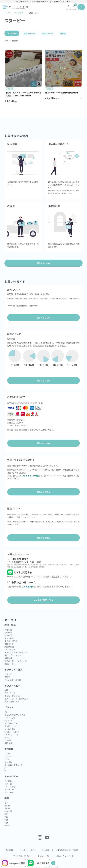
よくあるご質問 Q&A (43, 600)
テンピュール (10, 726)
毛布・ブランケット (13, 655)
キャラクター (20, 13)
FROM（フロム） (12, 735)
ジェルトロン (10, 729)
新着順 (63, 33)
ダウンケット (10, 649)
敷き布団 (8, 635)
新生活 (7, 825)
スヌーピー (9, 784)
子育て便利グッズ (12, 701)
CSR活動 (46, 850)
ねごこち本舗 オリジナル (15, 715)
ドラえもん (9, 792)
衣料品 (7, 677)
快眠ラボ (8, 743)
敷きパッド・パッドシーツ (15, 661)
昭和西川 (8, 720)
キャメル (8, 762)
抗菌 (6, 820)
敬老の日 (8, 811)
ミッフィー (9, 789)
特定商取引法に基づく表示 (67, 850)
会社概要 (9, 850)
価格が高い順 (47, 33)
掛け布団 (8, 632)
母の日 (7, 805)
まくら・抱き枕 (11, 641)
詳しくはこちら (43, 318)
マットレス (9, 638)
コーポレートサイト (28, 850)
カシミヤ (8, 756)
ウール (7, 759)
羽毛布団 (8, 630)
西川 (6, 712)
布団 (6, 690)
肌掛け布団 (9, 647)
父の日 (7, 808)
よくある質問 (28, 587)
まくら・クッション (13, 696)
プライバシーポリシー (22, 856)
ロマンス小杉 (10, 718)
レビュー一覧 (43, 856)
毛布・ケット (10, 693)
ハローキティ (10, 787)
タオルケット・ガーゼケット (16, 652)
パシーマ (8, 740)
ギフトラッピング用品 (29, 476)
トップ (7, 13)
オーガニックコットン (14, 765)
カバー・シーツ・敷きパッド (16, 699)
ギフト (7, 803)
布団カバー (9, 658)
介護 (6, 823)
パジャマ (8, 674)
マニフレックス (11, 723)
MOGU (7, 737)
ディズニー (9, 781)
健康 (6, 817)
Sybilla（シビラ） (12, 732)
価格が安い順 (29, 33)
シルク (7, 753)
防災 (6, 814)
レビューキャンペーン (64, 856)
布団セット (9, 644)
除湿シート (9, 664)
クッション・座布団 (13, 680)
